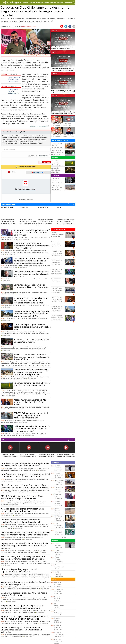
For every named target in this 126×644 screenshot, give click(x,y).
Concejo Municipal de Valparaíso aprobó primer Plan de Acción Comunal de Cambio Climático (26, 464)
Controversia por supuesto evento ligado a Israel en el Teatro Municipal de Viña (32, 327)
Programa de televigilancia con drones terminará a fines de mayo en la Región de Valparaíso (25, 618)
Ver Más (63, 537)
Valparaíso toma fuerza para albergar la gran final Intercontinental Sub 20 (32, 384)
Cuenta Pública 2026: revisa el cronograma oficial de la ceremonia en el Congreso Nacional (32, 246)
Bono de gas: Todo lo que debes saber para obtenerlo (59, 615)
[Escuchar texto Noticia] (48, 126)
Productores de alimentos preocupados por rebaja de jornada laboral (59, 630)
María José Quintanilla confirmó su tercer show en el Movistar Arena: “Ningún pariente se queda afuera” (25, 534)
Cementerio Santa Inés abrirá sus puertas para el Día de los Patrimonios (32, 286)
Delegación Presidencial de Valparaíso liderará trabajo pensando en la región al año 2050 (31, 274)
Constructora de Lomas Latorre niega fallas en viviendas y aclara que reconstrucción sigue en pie (31, 372)
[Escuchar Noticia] (52, 21)
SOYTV (4, 440)
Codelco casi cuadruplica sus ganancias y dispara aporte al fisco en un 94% (57, 189)
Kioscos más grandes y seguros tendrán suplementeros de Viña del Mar (20, 570)
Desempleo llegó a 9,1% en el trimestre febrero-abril (57, 181)
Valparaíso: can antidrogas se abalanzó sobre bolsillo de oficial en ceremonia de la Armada (32, 233)
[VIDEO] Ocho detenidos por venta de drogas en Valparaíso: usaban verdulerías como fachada (31, 415)
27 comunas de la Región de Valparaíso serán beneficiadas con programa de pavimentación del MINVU (32, 314)
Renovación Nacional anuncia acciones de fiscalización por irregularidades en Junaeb (21, 521)
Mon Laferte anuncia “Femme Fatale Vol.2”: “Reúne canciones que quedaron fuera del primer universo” (25, 486)
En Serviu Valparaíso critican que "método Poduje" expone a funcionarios (57, 237)
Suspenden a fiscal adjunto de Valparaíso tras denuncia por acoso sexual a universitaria (22, 607)
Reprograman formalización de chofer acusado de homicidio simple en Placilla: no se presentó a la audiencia (24, 546)
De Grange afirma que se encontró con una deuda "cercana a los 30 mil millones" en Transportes (57, 256)
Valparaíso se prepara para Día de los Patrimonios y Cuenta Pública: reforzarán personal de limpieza (31, 300)
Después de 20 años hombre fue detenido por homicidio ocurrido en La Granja (57, 156)
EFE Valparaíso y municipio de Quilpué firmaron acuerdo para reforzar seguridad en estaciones (23, 558)
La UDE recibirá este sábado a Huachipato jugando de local (59, 556)
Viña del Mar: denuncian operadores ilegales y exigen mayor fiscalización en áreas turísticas (32, 357)
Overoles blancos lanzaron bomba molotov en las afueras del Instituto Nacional (57, 311)
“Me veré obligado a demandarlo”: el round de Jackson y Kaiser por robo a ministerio (22, 510)
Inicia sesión (34, 143)
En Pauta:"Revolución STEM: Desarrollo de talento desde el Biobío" (60, 609)
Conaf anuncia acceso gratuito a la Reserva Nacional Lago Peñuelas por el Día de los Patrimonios (25, 475)
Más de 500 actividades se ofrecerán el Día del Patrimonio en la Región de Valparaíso (23, 497)
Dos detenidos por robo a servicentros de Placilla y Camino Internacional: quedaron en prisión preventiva (32, 261)
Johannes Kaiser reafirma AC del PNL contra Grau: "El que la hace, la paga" (57, 301)
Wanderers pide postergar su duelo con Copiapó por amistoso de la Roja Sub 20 (25, 583)
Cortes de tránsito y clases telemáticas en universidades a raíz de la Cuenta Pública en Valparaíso (21, 630)
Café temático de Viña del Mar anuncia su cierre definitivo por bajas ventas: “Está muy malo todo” (32, 429)
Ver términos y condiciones (26, 200)
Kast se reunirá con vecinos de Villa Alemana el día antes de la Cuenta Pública (30, 402)
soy (24, 239)
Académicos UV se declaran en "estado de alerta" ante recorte (32, 341)
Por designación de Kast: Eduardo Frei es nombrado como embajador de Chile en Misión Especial (57, 321)
